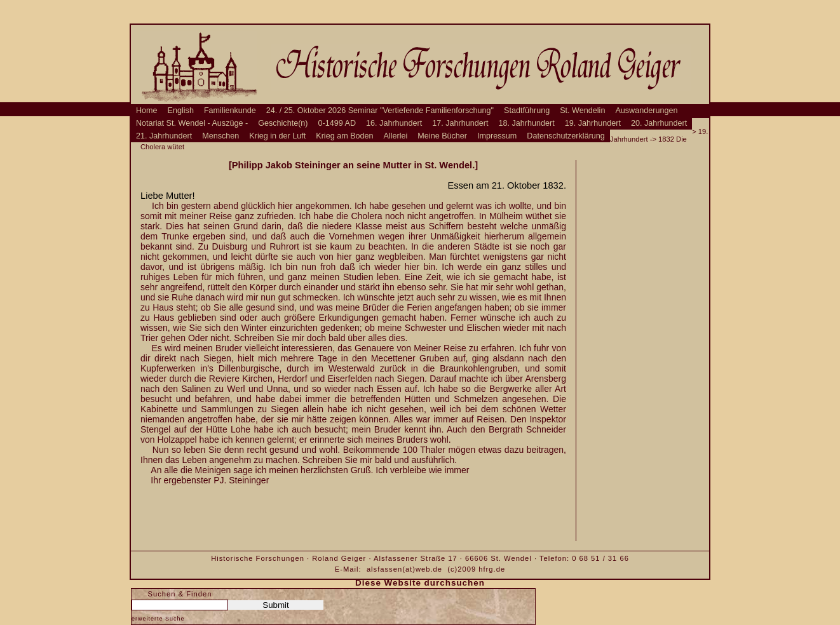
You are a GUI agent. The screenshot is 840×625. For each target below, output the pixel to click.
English (181, 111)
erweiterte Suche (158, 619)
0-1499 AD (337, 123)
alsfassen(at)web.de (404, 569)
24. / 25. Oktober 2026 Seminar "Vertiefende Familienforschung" (380, 111)
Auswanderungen (646, 111)
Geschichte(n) (283, 123)
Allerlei (396, 136)
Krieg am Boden (344, 136)
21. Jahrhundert (164, 136)
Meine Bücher (442, 136)
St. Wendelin (582, 111)
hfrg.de (492, 569)
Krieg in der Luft (277, 136)
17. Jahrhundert (460, 123)
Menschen (220, 136)
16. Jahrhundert (394, 123)
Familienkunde (230, 111)
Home (147, 111)
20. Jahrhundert (659, 123)
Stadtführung (527, 111)
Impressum (497, 136)
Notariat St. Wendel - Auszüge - (192, 123)
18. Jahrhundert (527, 123)
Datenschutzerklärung (566, 136)
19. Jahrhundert (593, 123)
